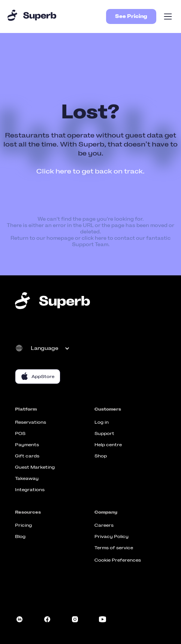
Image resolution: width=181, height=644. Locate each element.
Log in (102, 422)
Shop (101, 456)
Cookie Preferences (118, 560)
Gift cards (27, 456)
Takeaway (27, 478)
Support (104, 433)
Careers (104, 525)
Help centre (108, 445)
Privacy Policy (111, 536)
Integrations (30, 490)
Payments (27, 445)
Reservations (31, 422)
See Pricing (131, 16)
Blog (20, 536)
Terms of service (114, 548)
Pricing (23, 525)
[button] (168, 16)
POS (20, 433)
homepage (60, 238)
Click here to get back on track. (90, 171)
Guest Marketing (35, 467)
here (101, 238)
